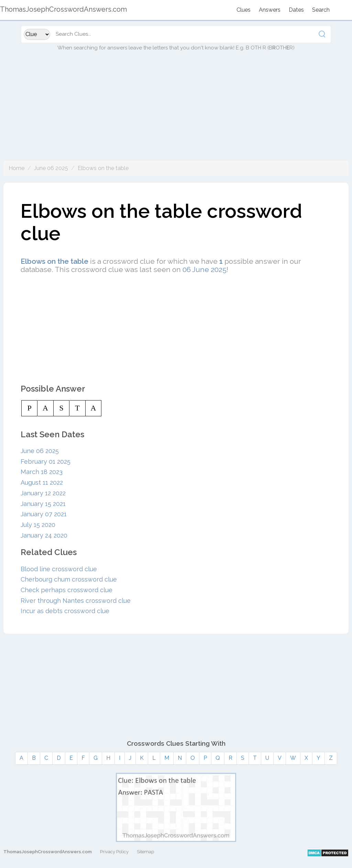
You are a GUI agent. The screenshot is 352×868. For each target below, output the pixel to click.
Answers (270, 10)
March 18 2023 (42, 472)
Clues (244, 10)
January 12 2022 (43, 493)
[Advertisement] (176, 113)
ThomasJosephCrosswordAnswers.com (48, 852)
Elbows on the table (103, 168)
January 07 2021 (44, 514)
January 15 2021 (43, 504)
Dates (296, 10)
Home (16, 168)
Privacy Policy (114, 852)
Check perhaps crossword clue (67, 590)
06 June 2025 (205, 269)
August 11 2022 (42, 482)
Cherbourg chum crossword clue (69, 579)
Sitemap (145, 852)
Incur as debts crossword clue (65, 611)
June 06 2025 (51, 168)
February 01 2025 (46, 461)
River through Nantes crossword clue (76, 601)
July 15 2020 (38, 525)
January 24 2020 (44, 535)
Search (321, 10)
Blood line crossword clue (59, 569)
